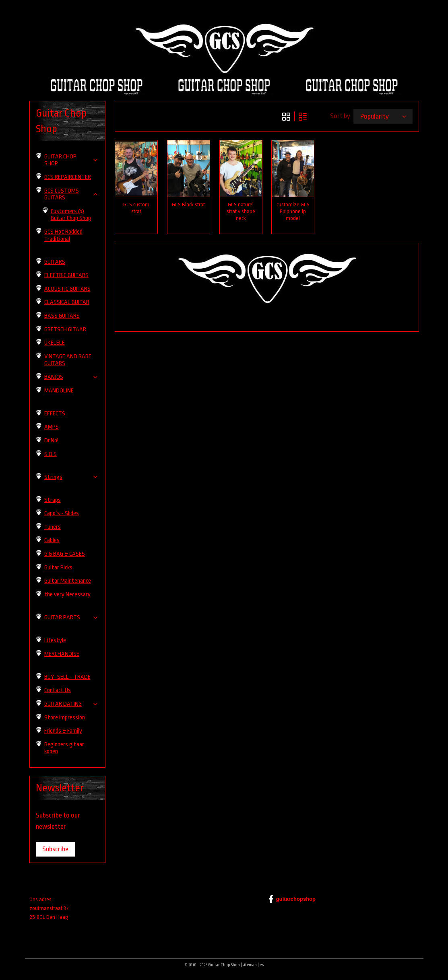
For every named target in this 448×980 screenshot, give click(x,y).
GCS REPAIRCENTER (68, 177)
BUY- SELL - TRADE (67, 677)
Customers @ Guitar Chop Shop (71, 215)
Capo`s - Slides (62, 513)
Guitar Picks (58, 568)
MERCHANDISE (62, 654)
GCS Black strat (188, 204)
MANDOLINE (59, 391)
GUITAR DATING (72, 704)
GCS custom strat (136, 208)
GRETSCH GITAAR (65, 330)
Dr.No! (51, 441)
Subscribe (55, 849)
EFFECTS (55, 414)
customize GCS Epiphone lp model (293, 211)
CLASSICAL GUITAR (67, 302)
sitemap (250, 965)
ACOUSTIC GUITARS (67, 289)
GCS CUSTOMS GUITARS (72, 194)
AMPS (52, 427)
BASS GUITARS (62, 316)
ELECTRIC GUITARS (66, 275)
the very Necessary (67, 595)
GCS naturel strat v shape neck (241, 211)
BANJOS (72, 377)
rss (262, 965)
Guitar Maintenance (68, 581)
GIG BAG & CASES (65, 554)
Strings (72, 477)
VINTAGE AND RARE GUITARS (68, 360)
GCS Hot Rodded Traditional (63, 235)
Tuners (53, 527)
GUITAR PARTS (72, 617)
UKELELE (55, 343)
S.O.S (51, 454)
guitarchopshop (292, 899)
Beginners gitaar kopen (64, 748)
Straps (53, 500)
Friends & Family (63, 731)
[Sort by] (383, 116)
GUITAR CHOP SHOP (72, 160)
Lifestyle (55, 640)
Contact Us (58, 690)
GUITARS (55, 262)
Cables (52, 540)
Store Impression (65, 718)
